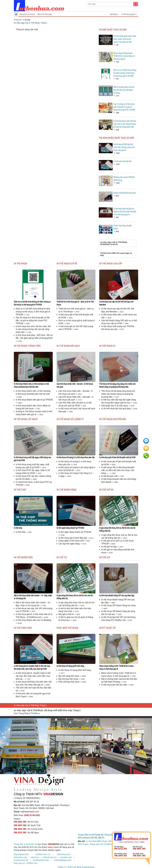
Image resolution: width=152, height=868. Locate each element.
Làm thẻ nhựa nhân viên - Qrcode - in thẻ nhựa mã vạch (75, 385)
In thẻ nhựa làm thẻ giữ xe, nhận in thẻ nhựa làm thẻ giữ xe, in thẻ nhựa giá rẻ (125, 211)
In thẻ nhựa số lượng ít (70, 419)
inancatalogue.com (63, 860)
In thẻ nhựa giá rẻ (67, 263)
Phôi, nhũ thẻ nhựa (67, 628)
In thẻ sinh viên (23, 628)
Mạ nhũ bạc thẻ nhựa (69, 679)
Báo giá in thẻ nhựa (27, 14)
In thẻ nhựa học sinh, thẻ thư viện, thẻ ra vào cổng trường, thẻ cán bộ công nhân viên (125, 124)
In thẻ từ (62, 557)
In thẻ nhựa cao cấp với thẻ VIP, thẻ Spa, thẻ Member (116, 303)
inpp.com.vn (19, 863)
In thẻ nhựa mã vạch (68, 346)
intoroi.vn (35, 857)
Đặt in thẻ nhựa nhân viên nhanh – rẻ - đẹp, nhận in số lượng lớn (33, 597)
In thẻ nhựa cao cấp (111, 263)
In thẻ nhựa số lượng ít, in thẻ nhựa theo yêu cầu (76, 457)
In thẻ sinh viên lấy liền (122, 161)
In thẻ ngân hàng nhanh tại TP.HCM (70, 528)
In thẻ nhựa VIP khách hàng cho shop (118, 605)
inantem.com (66, 857)
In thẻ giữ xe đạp (109, 547)
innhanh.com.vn (43, 854)
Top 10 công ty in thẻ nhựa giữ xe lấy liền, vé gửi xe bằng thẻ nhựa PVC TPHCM (124, 107)
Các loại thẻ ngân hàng (69, 544)
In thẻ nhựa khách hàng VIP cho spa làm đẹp (117, 595)
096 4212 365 (20, 833)
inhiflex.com (32, 863)
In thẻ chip (20, 490)
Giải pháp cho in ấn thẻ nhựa (115, 406)
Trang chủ (18, 20)
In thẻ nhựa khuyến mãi (113, 419)
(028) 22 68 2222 (32, 815)
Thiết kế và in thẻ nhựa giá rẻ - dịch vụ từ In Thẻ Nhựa (75, 303)
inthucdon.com (21, 857)
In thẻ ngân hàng (67, 490)
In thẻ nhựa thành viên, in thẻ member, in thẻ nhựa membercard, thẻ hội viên (31, 385)
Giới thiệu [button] (114, 14)
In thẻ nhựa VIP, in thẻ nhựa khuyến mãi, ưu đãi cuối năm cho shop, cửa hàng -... (118, 470)
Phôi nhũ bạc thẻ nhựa (69, 682)
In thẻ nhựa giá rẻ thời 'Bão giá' (73, 538)
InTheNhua (34, 713)
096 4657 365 (20, 825)
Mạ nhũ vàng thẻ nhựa (69, 676)
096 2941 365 (20, 829)
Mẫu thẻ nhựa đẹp (45, 14)
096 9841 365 (20, 822)
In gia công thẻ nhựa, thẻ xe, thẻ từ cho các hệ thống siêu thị (117, 529)
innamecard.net (21, 860)
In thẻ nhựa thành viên (27, 346)
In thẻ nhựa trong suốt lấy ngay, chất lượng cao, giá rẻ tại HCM (33, 459)
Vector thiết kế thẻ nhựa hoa (125, 193)
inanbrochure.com (41, 860)
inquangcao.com (21, 854)
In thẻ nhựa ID (107, 346)
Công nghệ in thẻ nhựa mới (71, 541)
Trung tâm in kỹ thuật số (25, 844)
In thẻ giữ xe (106, 490)
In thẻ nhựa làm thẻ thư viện (114, 685)
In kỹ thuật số (107, 628)
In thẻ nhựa (21, 263)
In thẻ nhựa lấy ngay (26, 419)
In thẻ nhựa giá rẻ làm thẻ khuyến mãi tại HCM (117, 457)
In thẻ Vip (105, 557)
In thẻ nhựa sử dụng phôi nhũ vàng (70, 666)
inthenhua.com (64, 854)
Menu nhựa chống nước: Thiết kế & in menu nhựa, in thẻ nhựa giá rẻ (124, 56)
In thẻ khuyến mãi (110, 476)
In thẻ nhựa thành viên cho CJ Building (33, 620)
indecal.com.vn (50, 857)
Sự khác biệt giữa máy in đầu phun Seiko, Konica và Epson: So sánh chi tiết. (125, 39)
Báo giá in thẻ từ (66, 614)
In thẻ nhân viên (23, 557)
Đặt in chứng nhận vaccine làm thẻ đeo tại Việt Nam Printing (124, 90)
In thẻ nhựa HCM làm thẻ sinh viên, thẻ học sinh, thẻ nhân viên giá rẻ (124, 147)
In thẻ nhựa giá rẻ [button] (129, 14)
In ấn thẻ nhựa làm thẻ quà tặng (116, 409)
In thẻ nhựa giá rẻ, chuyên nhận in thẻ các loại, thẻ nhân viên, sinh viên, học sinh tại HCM (32, 667)
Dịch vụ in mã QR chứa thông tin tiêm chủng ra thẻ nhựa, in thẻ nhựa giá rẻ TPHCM (125, 73)
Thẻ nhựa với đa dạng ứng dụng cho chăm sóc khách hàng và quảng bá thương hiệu (117, 385)
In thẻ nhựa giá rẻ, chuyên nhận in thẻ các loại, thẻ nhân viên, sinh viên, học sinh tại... (33, 676)
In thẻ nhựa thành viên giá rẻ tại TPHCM (34, 400)
